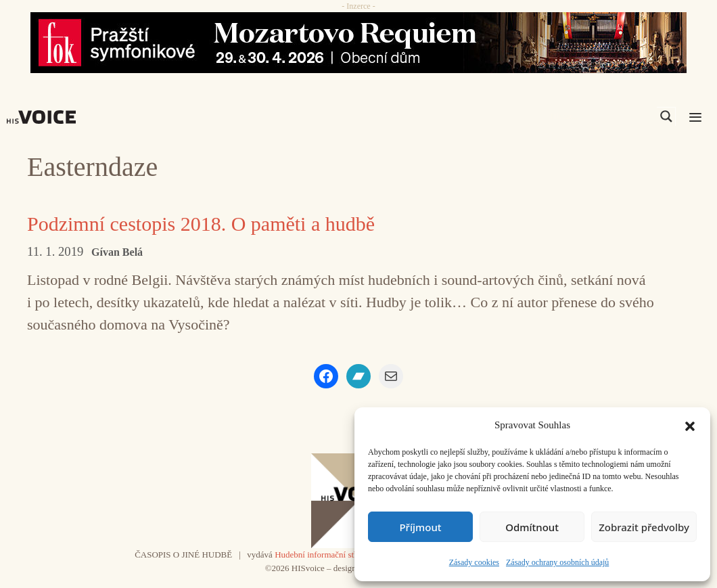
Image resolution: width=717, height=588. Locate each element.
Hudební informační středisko (327, 555)
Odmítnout (532, 527)
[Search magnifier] (666, 116)
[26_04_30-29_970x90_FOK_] (358, 43)
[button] (690, 425)
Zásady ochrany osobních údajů (557, 562)
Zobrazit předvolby (644, 527)
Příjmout (420, 527)
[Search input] (602, 116)
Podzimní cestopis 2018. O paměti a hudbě (201, 224)
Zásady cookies (474, 562)
